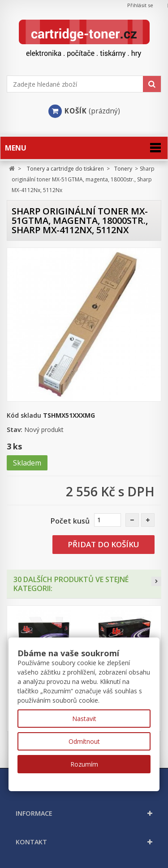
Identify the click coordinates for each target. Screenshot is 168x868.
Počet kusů (70, 521)
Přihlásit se (140, 5)
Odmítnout (84, 741)
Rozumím (84, 764)
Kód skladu (24, 415)
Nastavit (84, 719)
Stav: (15, 430)
